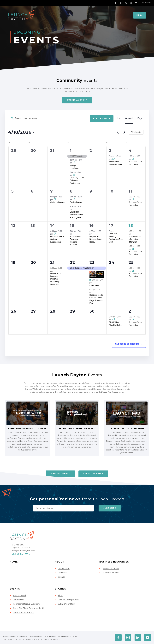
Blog (60, 595)
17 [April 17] (111, 225)
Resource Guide (111, 568)
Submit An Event (77, 100)
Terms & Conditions (12, 639)
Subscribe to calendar (127, 344)
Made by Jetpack (52, 639)
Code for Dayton (57, 202)
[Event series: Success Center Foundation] (133, 159)
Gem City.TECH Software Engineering (77, 180)
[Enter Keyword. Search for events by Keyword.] (49, 118)
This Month (136, 132)
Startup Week (20, 595)
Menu (140, 15)
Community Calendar (24, 612)
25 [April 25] (131, 262)
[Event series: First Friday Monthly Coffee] (113, 159)
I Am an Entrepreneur (69, 600)
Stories (60, 589)
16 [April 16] (92, 225)
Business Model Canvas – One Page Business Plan (96, 299)
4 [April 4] (130, 151)
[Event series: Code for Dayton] (55, 200)
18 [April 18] (131, 225)
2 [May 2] (130, 311)
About (59, 562)
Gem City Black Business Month (29, 608)
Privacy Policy (33, 639)
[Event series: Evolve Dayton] (74, 200)
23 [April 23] (92, 262)
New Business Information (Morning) (135, 239)
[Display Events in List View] (119, 118)
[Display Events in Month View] (129, 118)
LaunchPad (94, 285)
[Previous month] (118, 132)
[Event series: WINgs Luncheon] (74, 163)
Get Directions (21, 554)
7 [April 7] (51, 191)
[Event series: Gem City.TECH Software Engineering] (74, 175)
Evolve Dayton (76, 202)
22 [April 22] (72, 262)
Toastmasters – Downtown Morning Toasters (76, 241)
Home (14, 562)
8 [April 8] (71, 191)
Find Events (102, 118)
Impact (61, 577)
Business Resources (114, 562)
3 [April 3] (110, 151)
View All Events (60, 474)
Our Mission (64, 568)
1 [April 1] (71, 151)
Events (15, 589)
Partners (62, 573)
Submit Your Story (67, 604)
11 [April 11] (130, 191)
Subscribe (147, 3)
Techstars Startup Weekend (27, 604)
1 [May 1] (110, 311)
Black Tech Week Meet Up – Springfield (76, 215)
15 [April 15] (72, 225)
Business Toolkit (111, 573)
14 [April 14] (53, 225)
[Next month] (124, 132)
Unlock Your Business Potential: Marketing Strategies (55, 279)
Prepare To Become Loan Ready (95, 239)
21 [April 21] (52, 262)
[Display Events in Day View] (140, 118)
